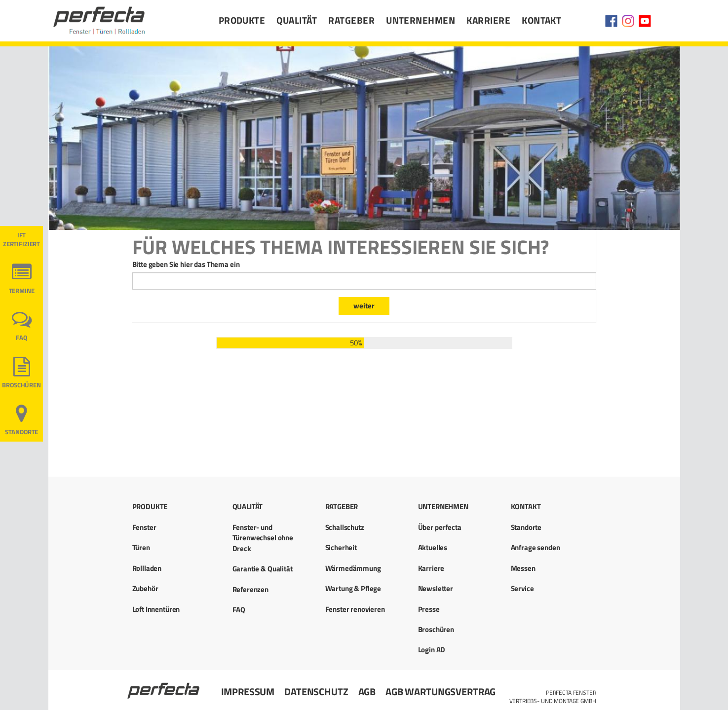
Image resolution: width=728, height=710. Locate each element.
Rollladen (147, 568)
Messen (523, 568)
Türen (141, 547)
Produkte (242, 20)
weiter (364, 306)
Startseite (164, 686)
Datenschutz (316, 691)
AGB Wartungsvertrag (441, 691)
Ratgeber (351, 20)
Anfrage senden (536, 547)
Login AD (432, 650)
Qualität (297, 20)
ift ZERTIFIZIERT (21, 240)
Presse (429, 609)
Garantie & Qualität (263, 569)
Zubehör (145, 588)
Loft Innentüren (156, 609)
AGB (367, 691)
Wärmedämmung (353, 568)
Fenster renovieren (355, 609)
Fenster (144, 527)
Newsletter (436, 588)
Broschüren (21, 385)
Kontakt (541, 20)
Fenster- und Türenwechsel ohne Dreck (263, 538)
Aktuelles (433, 547)
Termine (22, 291)
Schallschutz (345, 527)
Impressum (248, 691)
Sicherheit (341, 547)
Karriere (488, 20)
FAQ (21, 338)
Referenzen (251, 589)
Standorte (22, 432)
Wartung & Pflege (353, 588)
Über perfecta (440, 527)
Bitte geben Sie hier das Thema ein (186, 264)
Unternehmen (421, 20)
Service (522, 588)
